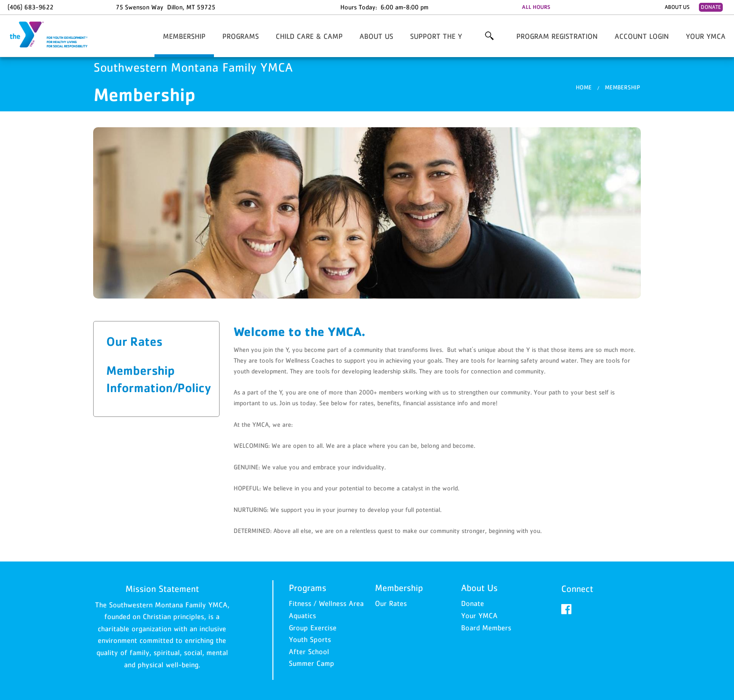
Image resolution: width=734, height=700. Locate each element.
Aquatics (302, 615)
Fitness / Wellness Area (326, 603)
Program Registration (557, 36)
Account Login (642, 36)
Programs (241, 36)
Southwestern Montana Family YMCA (54, 35)
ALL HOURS (536, 7)
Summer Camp (312, 663)
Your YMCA (706, 36)
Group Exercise (313, 627)
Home (584, 87)
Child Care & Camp (309, 36)
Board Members (486, 627)
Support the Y (436, 36)
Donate (711, 7)
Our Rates (134, 341)
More (489, 36)
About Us (677, 7)
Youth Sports (310, 639)
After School (309, 651)
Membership (184, 36)
